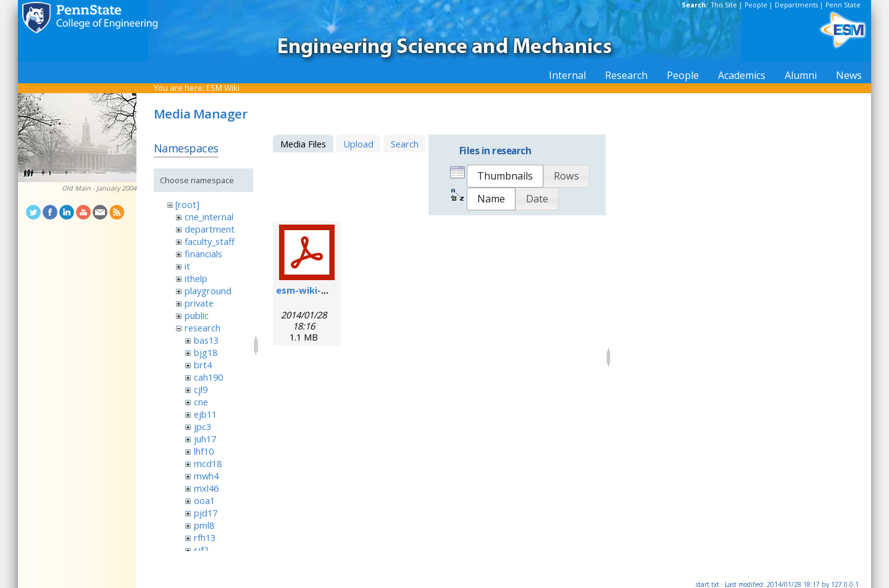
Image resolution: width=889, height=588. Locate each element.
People (756, 5)
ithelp (196, 278)
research (202, 328)
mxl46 (206, 488)
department (210, 229)
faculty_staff (210, 241)
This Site (724, 5)
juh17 (205, 439)
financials (203, 254)
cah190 (208, 377)
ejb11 (205, 414)
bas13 (206, 340)
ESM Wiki (223, 88)
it (187, 266)
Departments (796, 5)
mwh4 (206, 476)
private (199, 303)
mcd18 (208, 463)
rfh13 (205, 537)
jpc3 (202, 426)
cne (201, 402)
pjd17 (206, 513)
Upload (358, 144)
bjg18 (206, 352)
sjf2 (201, 550)
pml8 (204, 525)
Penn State (843, 5)
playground (208, 291)
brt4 (203, 365)
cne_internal (209, 217)
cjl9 (201, 389)
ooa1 (204, 500)
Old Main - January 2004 (99, 188)
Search (405, 144)
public (197, 315)
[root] (187, 204)
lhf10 (204, 451)
